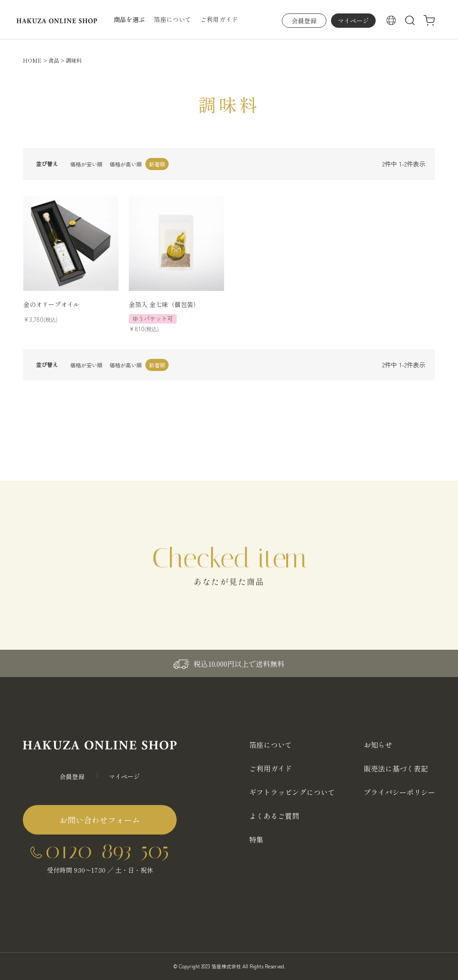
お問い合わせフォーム (100, 820)
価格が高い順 (126, 164)
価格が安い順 (86, 164)
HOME (32, 60)
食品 (54, 60)
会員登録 (304, 21)
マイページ (353, 21)
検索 (410, 21)
